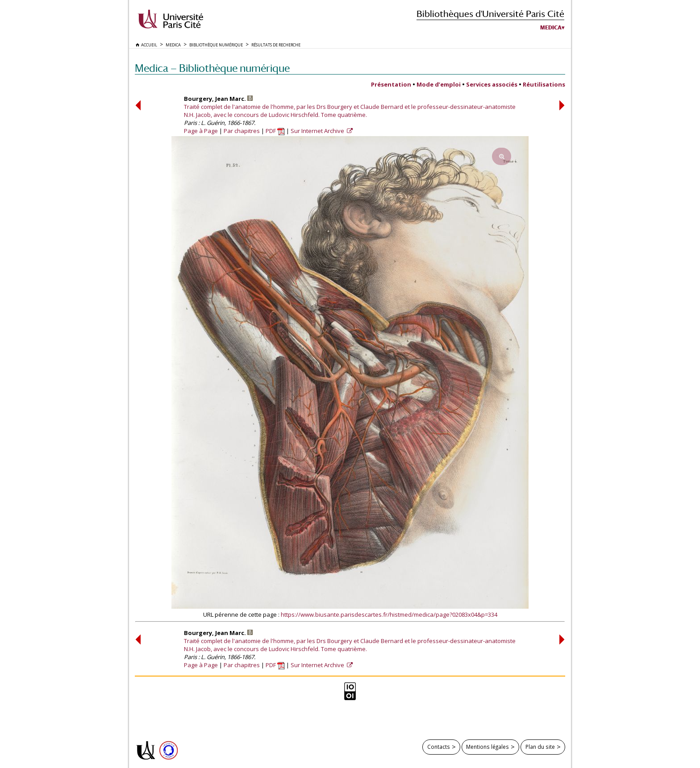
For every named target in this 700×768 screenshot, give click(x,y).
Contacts (439, 747)
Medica (551, 28)
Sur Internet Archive (318, 131)
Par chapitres (242, 131)
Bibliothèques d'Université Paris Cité (490, 14)
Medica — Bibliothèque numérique (212, 68)
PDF (275, 131)
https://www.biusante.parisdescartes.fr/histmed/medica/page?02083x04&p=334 (389, 614)
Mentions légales (487, 747)
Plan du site (540, 747)
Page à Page (201, 131)
